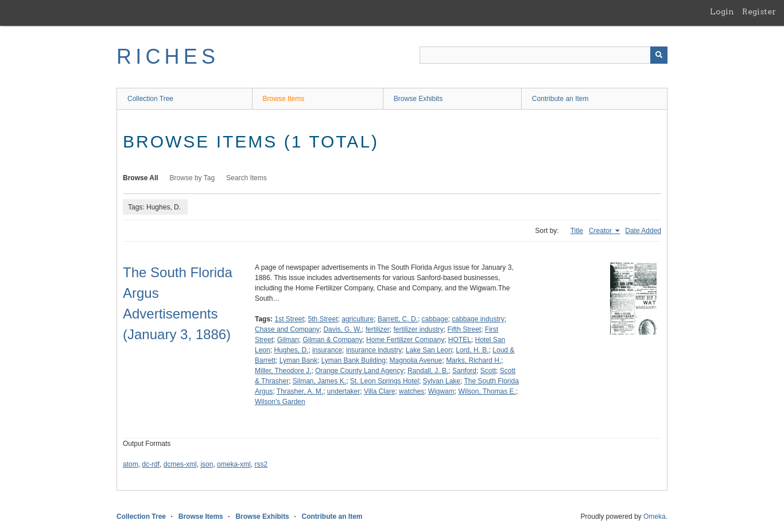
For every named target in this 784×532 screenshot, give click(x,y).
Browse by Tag (193, 178)
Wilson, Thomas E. (487, 391)
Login (722, 11)
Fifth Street (464, 329)
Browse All (141, 178)
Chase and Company (287, 329)
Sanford (464, 371)
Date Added (643, 231)
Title (577, 231)
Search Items (247, 178)
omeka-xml (234, 464)
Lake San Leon (429, 350)
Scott (488, 371)
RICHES (168, 57)
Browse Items (284, 99)
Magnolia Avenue (416, 360)
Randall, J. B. (428, 371)
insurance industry (374, 350)
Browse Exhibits (418, 99)
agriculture (358, 319)
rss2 (261, 464)
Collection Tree (150, 99)
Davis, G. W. (342, 329)
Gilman (288, 340)
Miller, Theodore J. (283, 371)
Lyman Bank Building (354, 360)
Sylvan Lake (442, 381)
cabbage (435, 319)
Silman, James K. (319, 381)
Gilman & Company (332, 340)
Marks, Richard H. (473, 360)
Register (759, 11)
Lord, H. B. (472, 350)
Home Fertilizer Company (405, 340)
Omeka (655, 517)
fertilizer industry (418, 329)
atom (131, 464)
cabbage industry (478, 319)
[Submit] (659, 55)
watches (412, 391)
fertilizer (378, 329)
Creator (601, 231)
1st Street (289, 319)
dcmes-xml (180, 464)
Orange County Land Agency (359, 371)
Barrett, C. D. (398, 319)
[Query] (544, 55)
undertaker (344, 391)
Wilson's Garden (280, 402)
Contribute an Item (560, 99)
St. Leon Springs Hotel (385, 381)
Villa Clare (379, 391)
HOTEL (460, 340)
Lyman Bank (298, 360)
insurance (327, 350)
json (207, 464)
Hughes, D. (291, 350)
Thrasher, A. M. (300, 391)
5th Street (323, 319)
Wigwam (441, 391)
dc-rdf (151, 464)
